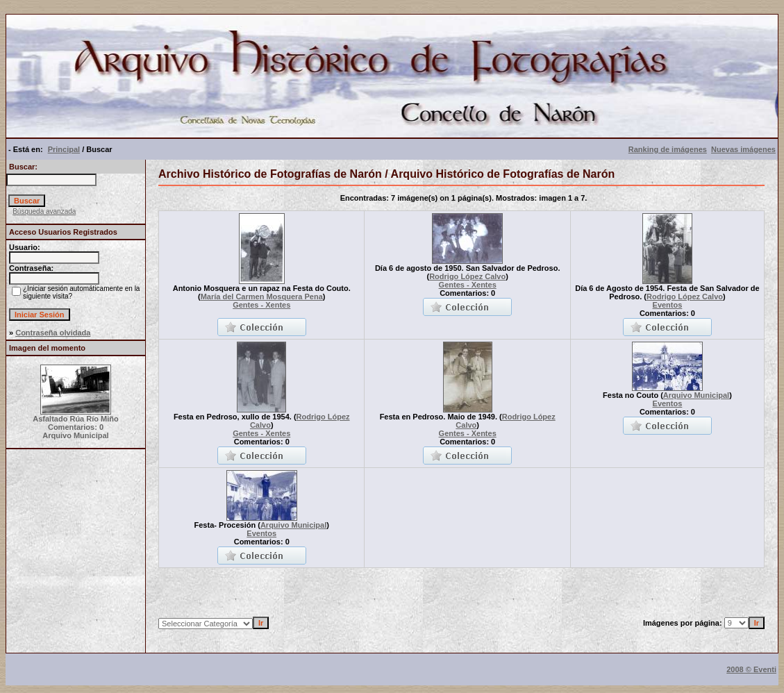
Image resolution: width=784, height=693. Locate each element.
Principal (64, 149)
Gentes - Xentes (261, 305)
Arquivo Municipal (696, 395)
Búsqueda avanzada (44, 211)
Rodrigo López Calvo (467, 276)
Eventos (668, 305)
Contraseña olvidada (53, 333)
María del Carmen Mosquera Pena (262, 297)
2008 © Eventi (751, 669)
